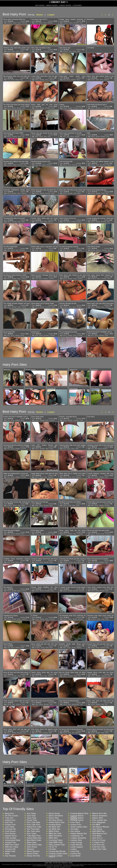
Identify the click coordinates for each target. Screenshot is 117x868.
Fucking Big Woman (57, 851)
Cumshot (76, 23)
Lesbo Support (77, 847)
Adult (7, 854)
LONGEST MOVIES (65, 5)
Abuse (70, 863)
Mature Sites (98, 818)
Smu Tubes (32, 834)
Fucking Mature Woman (77, 819)
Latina (22, 51)
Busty (17, 80)
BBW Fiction (54, 831)
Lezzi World (75, 856)
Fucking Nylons (77, 820)
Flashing (104, 250)
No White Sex (54, 829)
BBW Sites (53, 838)
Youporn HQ (10, 849)
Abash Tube (10, 851)
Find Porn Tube (99, 847)
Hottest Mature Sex (79, 834)
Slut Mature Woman (101, 827)
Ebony (15, 23)
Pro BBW (96, 825)
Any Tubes (31, 814)
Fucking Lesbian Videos (56, 857)
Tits (23, 136)
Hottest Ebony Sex (57, 822)
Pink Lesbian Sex (100, 820)
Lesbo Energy (76, 842)
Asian (9, 51)
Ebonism (31, 849)
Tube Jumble (11, 838)
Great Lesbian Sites (79, 827)
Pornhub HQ (10, 829)
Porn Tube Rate (34, 822)
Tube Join (9, 818)
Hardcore (50, 23)
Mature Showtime (100, 816)
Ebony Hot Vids (33, 856)
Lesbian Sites (76, 840)
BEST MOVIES (40, 5)
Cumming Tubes (56, 840)
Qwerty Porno (11, 836)
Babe (37, 136)
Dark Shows (32, 847)
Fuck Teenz (75, 822)
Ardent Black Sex (34, 838)
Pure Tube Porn (34, 825)
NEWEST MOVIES (52, 5)
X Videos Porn (98, 842)
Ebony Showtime (56, 816)
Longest (51, 15)
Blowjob (42, 80)
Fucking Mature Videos (77, 816)
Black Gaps (32, 842)
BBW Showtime (55, 836)
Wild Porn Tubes (12, 845)
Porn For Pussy (99, 840)
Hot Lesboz (75, 831)
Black (52, 51)
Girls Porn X (97, 838)
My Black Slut (54, 827)
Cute (80, 165)
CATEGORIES (77, 5)
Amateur (10, 23)
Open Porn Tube (99, 849)
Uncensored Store (13, 840)
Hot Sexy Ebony (55, 820)
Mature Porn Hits (99, 814)
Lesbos (74, 849)
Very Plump (97, 829)
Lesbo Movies (76, 845)
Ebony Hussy (54, 814)
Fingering (104, 676)
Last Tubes (10, 827)
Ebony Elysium (33, 851)
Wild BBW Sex (98, 831)
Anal (36, 23)
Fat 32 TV (53, 847)
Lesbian (24, 307)
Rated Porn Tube (34, 827)
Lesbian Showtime (78, 838)
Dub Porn (9, 822)
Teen (49, 136)
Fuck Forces (10, 831)
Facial (53, 108)
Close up (98, 250)
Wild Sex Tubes (12, 847)
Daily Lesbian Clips (57, 845)
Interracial (24, 23)
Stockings (22, 250)
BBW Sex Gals (55, 834)
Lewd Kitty (75, 851)
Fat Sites (52, 849)
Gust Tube (31, 816)
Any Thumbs (10, 856)
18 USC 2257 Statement (60, 863)
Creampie (80, 534)
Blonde (14, 108)
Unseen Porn (11, 842)
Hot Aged (74, 829)
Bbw (64, 80)
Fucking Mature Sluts (79, 814)
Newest (40, 15)
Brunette (48, 108)
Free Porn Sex (98, 845)
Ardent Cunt (10, 820)
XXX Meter (97, 836)
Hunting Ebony (55, 825)
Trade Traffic (48, 863)
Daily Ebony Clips (34, 845)
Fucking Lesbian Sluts (58, 854)
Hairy (19, 23)
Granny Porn (76, 825)
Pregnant (109, 165)
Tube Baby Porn (34, 836)
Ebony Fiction (33, 854)
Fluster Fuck (10, 825)
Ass (106, 704)
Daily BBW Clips (56, 842)
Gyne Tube (31, 818)
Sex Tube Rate (33, 829)
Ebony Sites (54, 818)
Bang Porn (10, 814)
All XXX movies (12, 816)
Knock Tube (32, 820)
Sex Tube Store (33, 831)
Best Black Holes (34, 840)
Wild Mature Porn (100, 834)
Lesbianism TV (77, 836)
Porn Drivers (10, 834)
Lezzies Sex (76, 854)
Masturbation (81, 562)
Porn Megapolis (99, 822)
